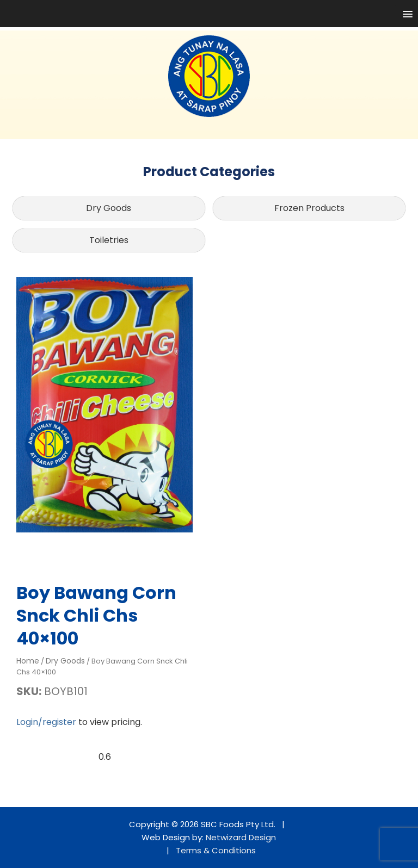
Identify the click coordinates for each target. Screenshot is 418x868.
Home (28, 661)
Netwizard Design (241, 837)
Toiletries (109, 240)
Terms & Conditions (216, 850)
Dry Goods (109, 208)
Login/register (46, 722)
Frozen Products (309, 208)
